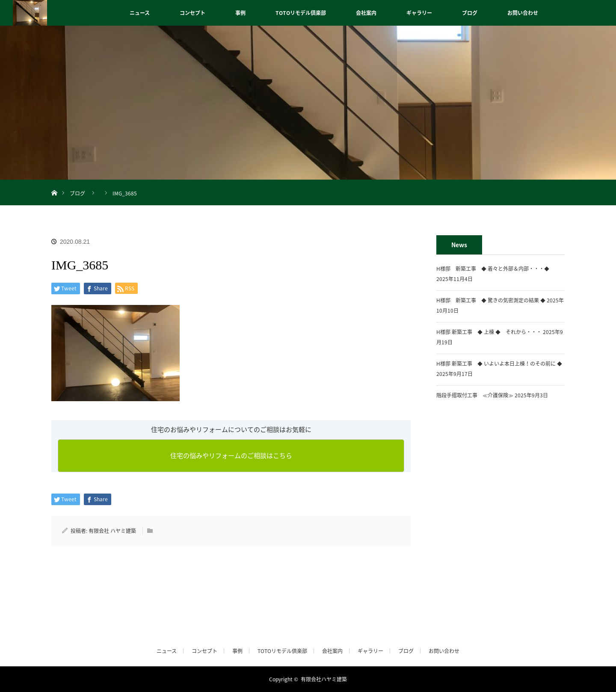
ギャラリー (419, 13)
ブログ (470, 13)
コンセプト (192, 13)
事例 (240, 13)
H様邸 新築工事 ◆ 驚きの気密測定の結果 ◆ (491, 300)
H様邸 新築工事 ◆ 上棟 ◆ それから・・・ (489, 332)
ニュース (140, 13)
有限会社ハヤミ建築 (324, 679)
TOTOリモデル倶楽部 (301, 13)
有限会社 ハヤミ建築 (112, 531)
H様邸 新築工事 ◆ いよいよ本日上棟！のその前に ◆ (499, 364)
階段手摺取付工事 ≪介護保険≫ (475, 395)
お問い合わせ (523, 13)
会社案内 (366, 13)
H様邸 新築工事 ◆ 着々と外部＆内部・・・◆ (495, 269)
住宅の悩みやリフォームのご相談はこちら (231, 455)
